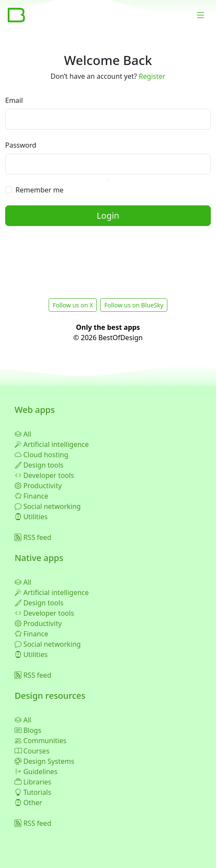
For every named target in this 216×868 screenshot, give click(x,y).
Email (14, 100)
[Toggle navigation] (201, 15)
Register (152, 76)
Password (21, 145)
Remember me (39, 190)
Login (108, 215)
